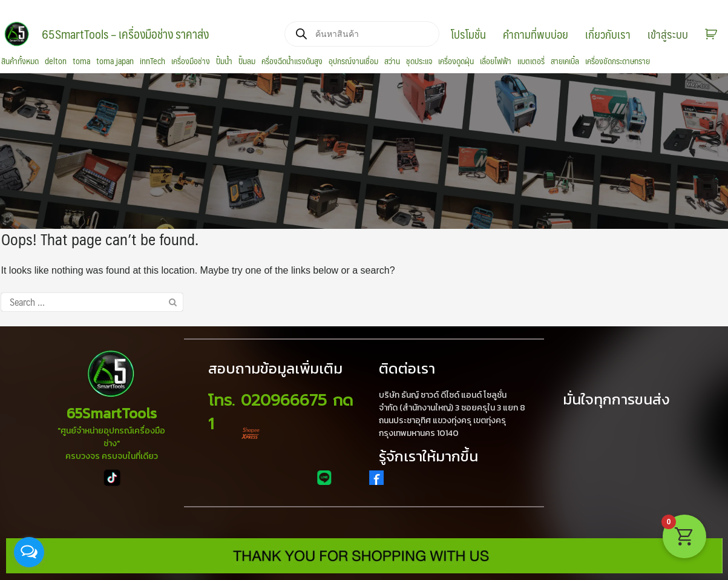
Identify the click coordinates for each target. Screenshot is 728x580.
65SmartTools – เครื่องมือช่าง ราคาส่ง (125, 34)
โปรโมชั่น (468, 34)
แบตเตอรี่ (531, 61)
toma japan (115, 61)
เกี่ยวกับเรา (608, 34)
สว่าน (392, 61)
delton (56, 61)
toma (81, 61)
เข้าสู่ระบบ (668, 34)
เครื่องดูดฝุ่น (456, 61)
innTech (152, 61)
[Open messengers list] (29, 552)
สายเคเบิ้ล (565, 61)
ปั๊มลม (247, 61)
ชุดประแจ (419, 61)
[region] (364, 151)
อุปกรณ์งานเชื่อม (353, 61)
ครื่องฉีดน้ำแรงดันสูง (292, 61)
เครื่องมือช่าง (191, 61)
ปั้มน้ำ (224, 61)
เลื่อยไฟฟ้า (496, 61)
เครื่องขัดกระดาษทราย (618, 61)
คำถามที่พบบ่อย (536, 34)
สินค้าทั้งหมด (20, 61)
